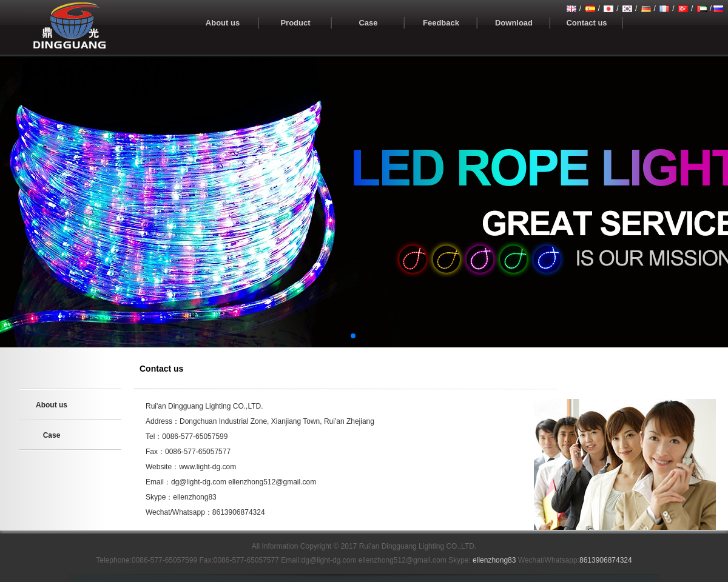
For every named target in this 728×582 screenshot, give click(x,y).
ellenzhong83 (494, 560)
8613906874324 (606, 560)
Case (52, 435)
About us (52, 405)
